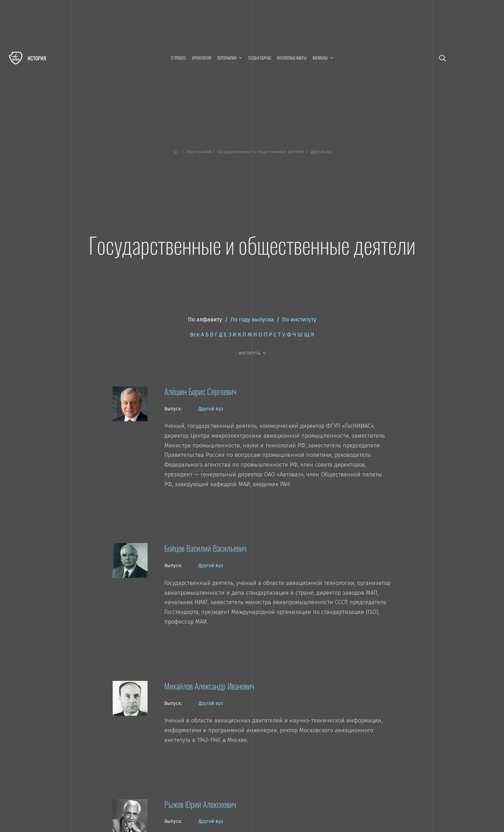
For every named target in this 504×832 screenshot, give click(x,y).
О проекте (178, 58)
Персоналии (198, 152)
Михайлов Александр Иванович (209, 686)
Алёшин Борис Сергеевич (200, 391)
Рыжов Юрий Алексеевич (200, 804)
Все (195, 335)
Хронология (202, 58)
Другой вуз (211, 409)
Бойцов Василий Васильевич (205, 548)
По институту (299, 320)
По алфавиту (205, 320)
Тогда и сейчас (259, 58)
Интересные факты (292, 58)
